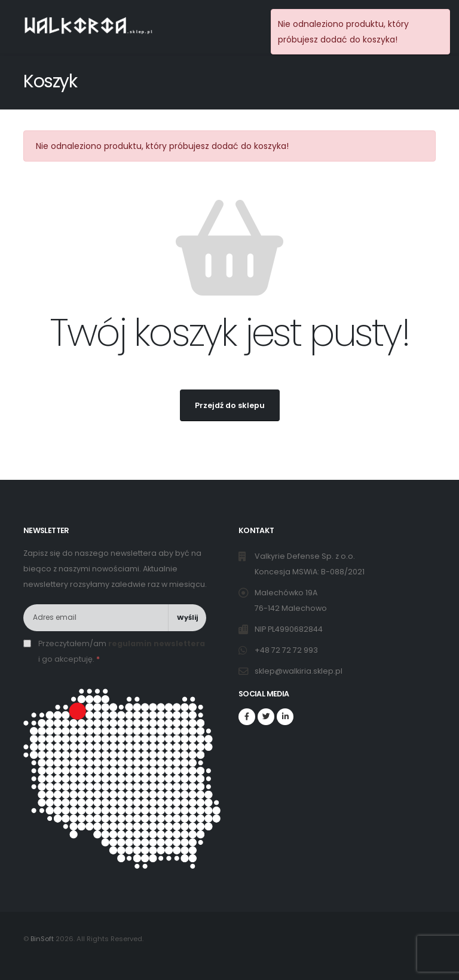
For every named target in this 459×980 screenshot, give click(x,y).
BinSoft (42, 939)
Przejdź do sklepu (230, 405)
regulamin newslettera (157, 643)
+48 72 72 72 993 (287, 650)
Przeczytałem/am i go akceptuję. (122, 651)
